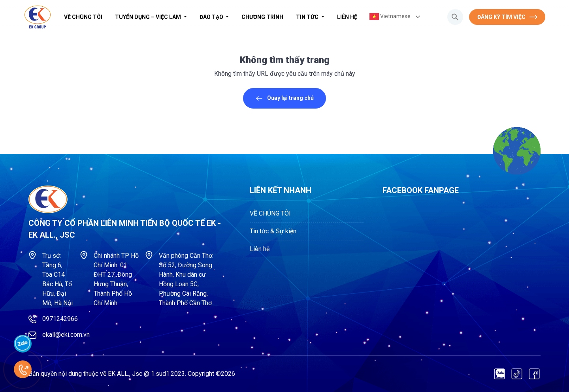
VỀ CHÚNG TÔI (83, 17)
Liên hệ (347, 17)
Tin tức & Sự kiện (273, 231)
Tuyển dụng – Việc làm (149, 17)
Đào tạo (212, 17)
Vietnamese (390, 17)
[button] (455, 17)
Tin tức (308, 17)
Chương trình (262, 17)
